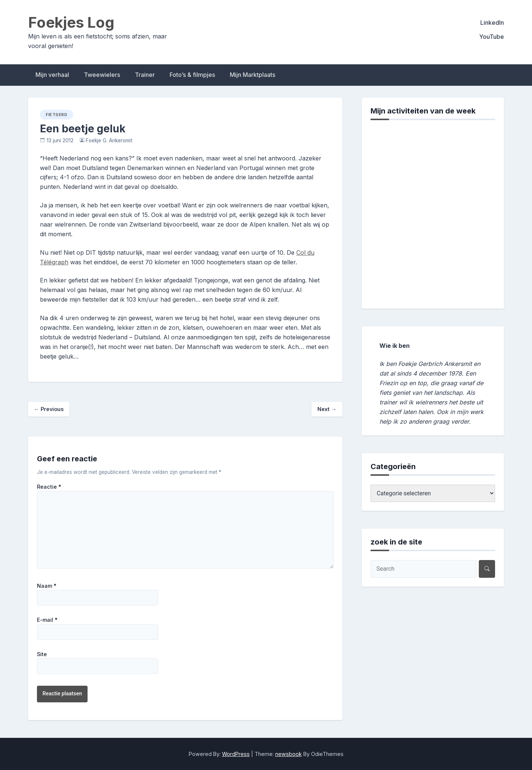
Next (327, 409)
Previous (49, 409)
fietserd (57, 115)
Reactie (49, 487)
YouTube (492, 37)
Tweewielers (102, 75)
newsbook (289, 754)
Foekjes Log (71, 22)
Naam (47, 586)
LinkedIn (492, 23)
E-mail (47, 620)
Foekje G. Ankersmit (109, 140)
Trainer (145, 75)
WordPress (236, 754)
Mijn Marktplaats (253, 75)
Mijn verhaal (52, 75)
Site (42, 654)
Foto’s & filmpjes (192, 75)
